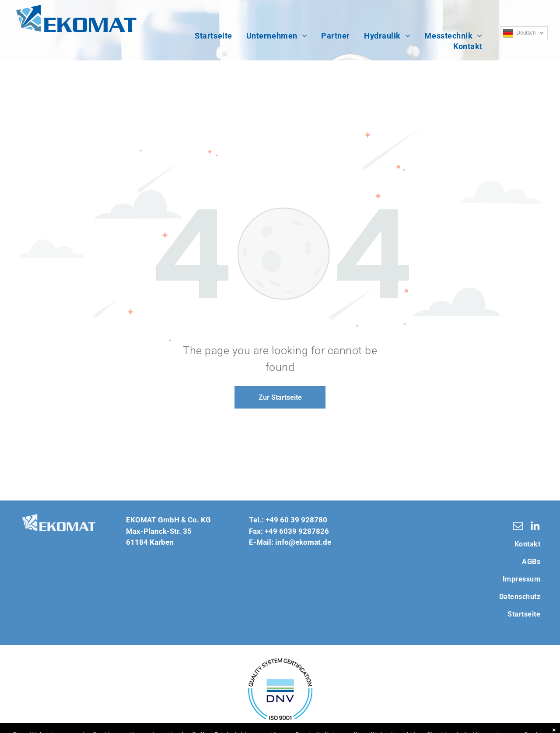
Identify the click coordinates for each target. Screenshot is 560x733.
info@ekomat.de (303, 542)
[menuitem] (213, 36)
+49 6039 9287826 (297, 531)
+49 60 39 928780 (296, 520)
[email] (518, 527)
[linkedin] (535, 527)
